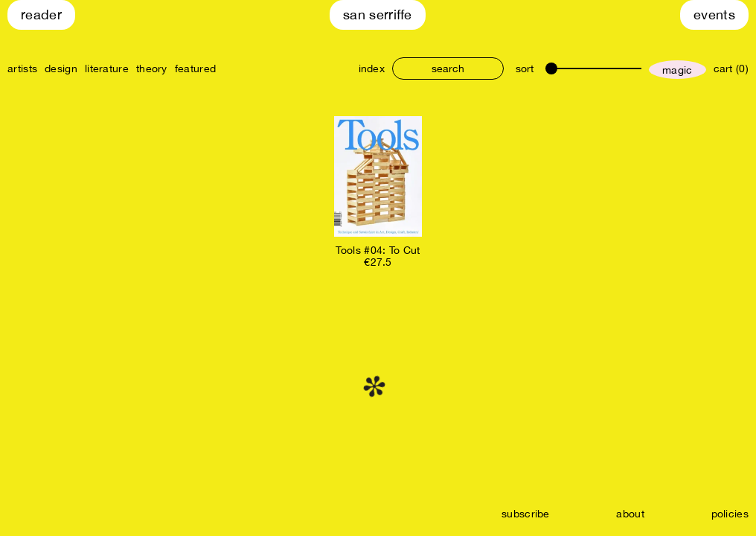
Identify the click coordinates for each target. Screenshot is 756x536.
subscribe (526, 514)
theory (152, 68)
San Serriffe (378, 15)
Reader (41, 15)
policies (730, 514)
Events (714, 15)
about (630, 514)
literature (107, 68)
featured (195, 68)
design (61, 68)
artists (22, 68)
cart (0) (731, 68)
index (372, 68)
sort (525, 68)
